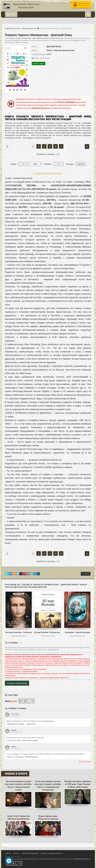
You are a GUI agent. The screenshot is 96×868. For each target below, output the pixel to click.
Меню (11, 14)
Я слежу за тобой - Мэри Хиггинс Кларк (22, 740)
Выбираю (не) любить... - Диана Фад (21, 724)
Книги (49, 50)
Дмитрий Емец (54, 46)
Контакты (16, 853)
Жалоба (86, 573)
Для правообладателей (30, 853)
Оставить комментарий (17, 683)
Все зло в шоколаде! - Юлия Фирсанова (22, 757)
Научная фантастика (64, 50)
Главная (8, 853)
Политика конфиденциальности (52, 853)
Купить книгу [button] (38, 63)
